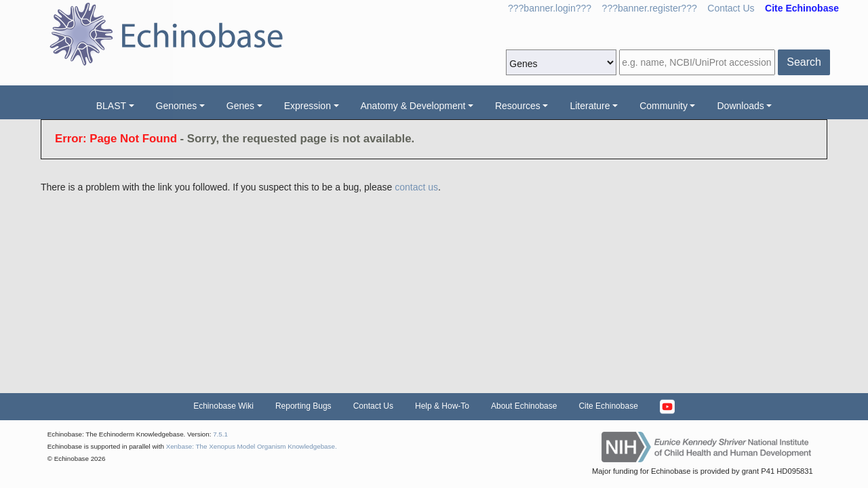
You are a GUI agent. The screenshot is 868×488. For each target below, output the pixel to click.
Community (664, 106)
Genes (240, 106)
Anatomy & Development (413, 106)
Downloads (740, 106)
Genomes (177, 106)
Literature (590, 106)
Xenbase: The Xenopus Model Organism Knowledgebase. (252, 446)
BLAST (111, 106)
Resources (518, 106)
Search (804, 62)
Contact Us (731, 8)
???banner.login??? (550, 8)
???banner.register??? (650, 8)
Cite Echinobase (608, 406)
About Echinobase (524, 406)
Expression (308, 106)
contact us (416, 187)
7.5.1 (220, 434)
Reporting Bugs (303, 406)
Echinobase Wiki (223, 406)
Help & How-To (442, 406)
